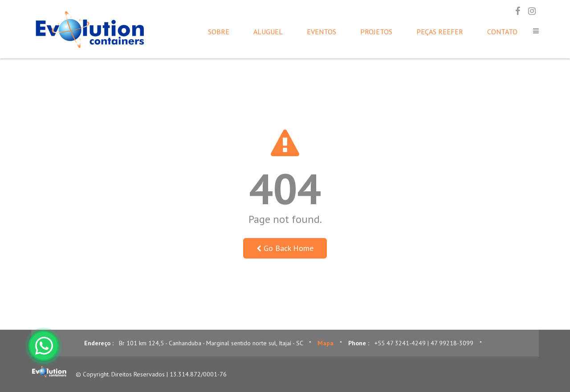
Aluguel (268, 32)
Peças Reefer (440, 32)
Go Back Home (285, 248)
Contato (502, 32)
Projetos (376, 32)
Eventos (322, 32)
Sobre (219, 32)
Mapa (326, 343)
